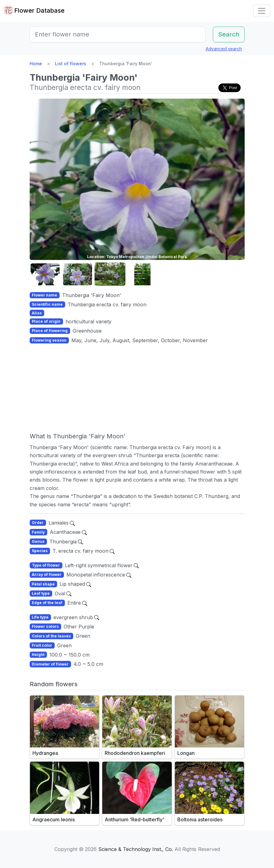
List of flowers (71, 64)
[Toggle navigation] (262, 11)
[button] (45, 274)
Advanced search (224, 49)
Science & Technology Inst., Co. (136, 849)
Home (36, 64)
